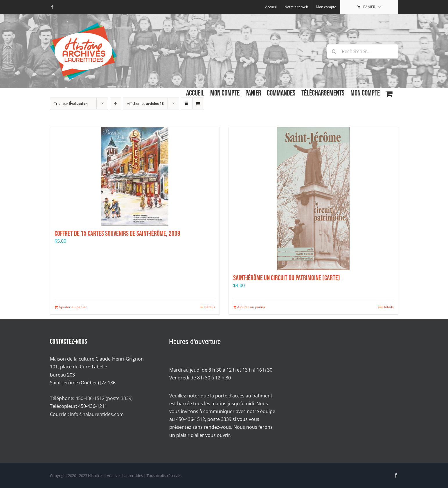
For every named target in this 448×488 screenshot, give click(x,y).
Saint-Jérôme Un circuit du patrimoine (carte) (287, 278)
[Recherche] (334, 51)
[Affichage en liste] (198, 103)
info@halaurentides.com (97, 414)
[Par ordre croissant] (115, 103)
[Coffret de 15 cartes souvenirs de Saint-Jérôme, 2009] (135, 177)
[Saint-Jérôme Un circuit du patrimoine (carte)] (313, 199)
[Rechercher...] (363, 51)
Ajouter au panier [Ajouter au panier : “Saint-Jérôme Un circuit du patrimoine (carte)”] (251, 307)
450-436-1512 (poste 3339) (104, 398)
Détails (209, 307)
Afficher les (145, 103)
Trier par (71, 103)
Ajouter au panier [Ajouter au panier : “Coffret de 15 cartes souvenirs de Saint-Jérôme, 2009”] (73, 307)
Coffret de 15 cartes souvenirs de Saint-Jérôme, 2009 (117, 234)
